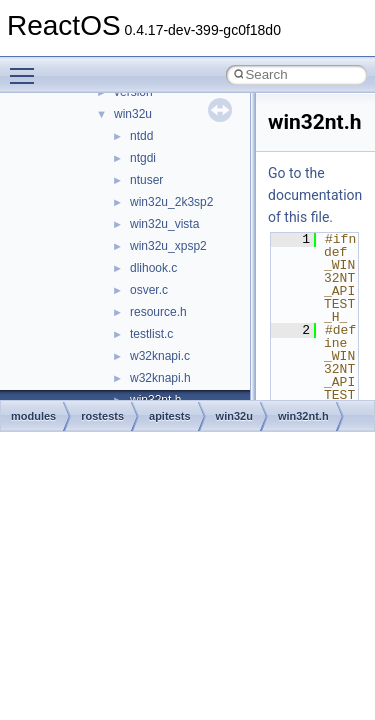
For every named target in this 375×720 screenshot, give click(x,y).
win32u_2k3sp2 (171, 202)
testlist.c (151, 334)
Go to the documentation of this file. (315, 195)
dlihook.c (153, 268)
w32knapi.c (160, 356)
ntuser (146, 180)
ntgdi (143, 158)
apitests (170, 416)
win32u (133, 114)
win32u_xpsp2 (168, 246)
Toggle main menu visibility (27, 67)
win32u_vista (164, 224)
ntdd (141, 136)
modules (33, 416)
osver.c (149, 290)
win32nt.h (303, 416)
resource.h (158, 312)
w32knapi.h (160, 378)
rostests (102, 416)
